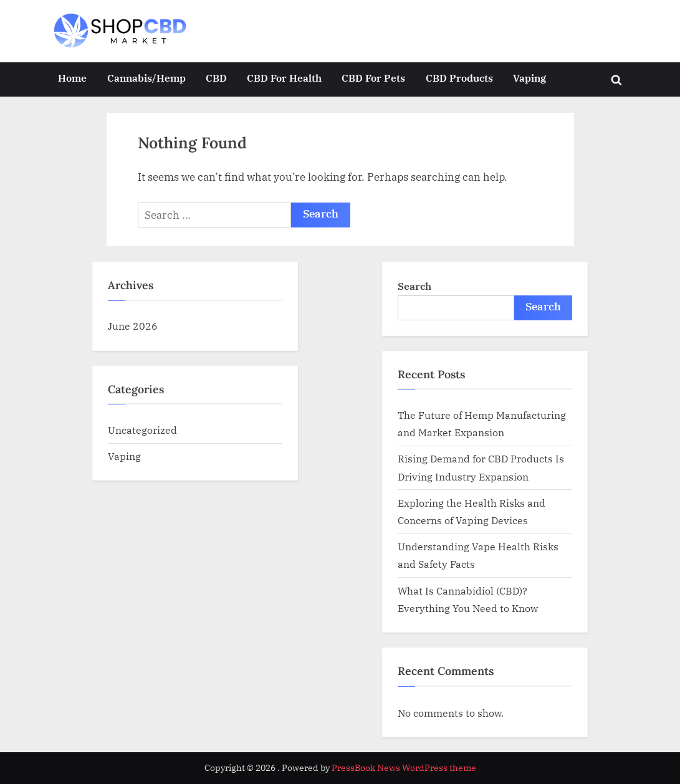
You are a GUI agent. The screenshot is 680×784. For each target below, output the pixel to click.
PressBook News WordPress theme (404, 768)
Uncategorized (142, 430)
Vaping (529, 78)
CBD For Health (284, 78)
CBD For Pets (373, 78)
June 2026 (133, 326)
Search (414, 286)
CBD (216, 78)
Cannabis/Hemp (146, 78)
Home (72, 78)
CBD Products (459, 78)
